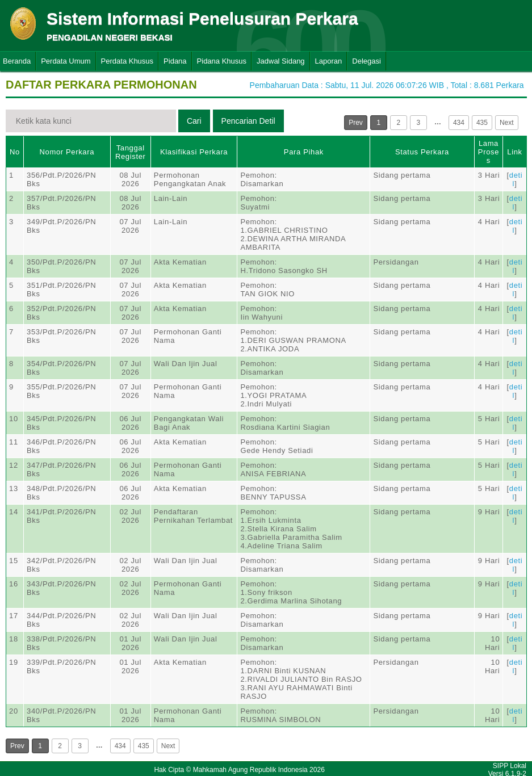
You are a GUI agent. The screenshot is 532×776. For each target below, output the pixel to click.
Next (507, 123)
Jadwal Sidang (281, 61)
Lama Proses (489, 152)
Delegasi (366, 61)
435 (482, 123)
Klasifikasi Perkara (194, 152)
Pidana (175, 61)
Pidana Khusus (222, 61)
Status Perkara (422, 152)
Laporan (329, 61)
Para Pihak (304, 152)
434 (459, 123)
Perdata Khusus (127, 61)
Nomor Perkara (67, 152)
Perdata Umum (66, 61)
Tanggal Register (131, 152)
